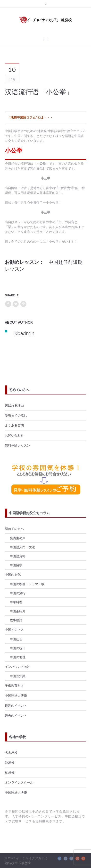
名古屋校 (11, 752)
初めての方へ (14, 529)
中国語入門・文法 (22, 547)
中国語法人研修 (16, 695)
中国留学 (16, 565)
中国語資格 (18, 556)
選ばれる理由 (14, 405)
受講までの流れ (16, 415)
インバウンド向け (17, 667)
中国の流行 (18, 593)
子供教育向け (14, 685)
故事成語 (16, 620)
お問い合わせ (14, 435)
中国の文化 (13, 575)
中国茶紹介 (18, 611)
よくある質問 (14, 425)
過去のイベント (16, 715)
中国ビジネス (14, 630)
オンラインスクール (19, 782)
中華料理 (16, 602)
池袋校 (10, 762)
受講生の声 (18, 538)
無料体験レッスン (17, 445)
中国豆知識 (18, 676)
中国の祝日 (18, 648)
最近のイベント (16, 705)
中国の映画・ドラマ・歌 (27, 584)
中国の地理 (18, 657)
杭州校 (10, 772)
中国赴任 (16, 639)
